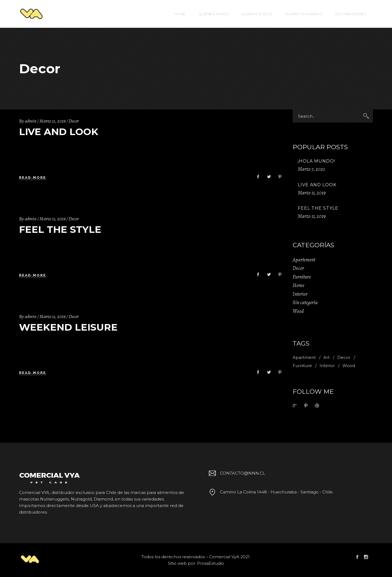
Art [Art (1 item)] (327, 357)
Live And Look (59, 132)
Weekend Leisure (68, 327)
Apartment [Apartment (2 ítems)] (304, 357)
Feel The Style (60, 229)
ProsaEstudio (211, 563)
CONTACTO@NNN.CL (236, 473)
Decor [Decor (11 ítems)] (344, 357)
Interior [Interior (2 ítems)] (327, 366)
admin (31, 121)
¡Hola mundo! (316, 161)
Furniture (302, 277)
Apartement (304, 260)
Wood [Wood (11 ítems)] (349, 366)
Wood (298, 311)
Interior (300, 294)
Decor (74, 121)
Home (298, 285)
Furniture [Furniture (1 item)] (302, 366)
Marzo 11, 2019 (53, 121)
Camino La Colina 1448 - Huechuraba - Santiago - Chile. (270, 492)
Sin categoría (305, 303)
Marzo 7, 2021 (311, 169)
